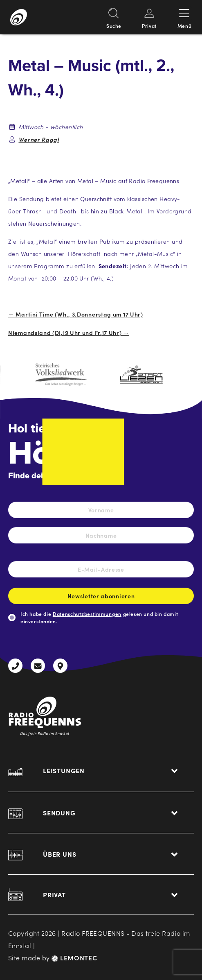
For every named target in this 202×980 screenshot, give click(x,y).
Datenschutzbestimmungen (87, 614)
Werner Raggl (39, 139)
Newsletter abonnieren (101, 598)
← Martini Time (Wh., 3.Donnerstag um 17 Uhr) (76, 314)
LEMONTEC (74, 957)
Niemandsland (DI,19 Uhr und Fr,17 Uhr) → (69, 333)
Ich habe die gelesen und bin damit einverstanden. (99, 617)
